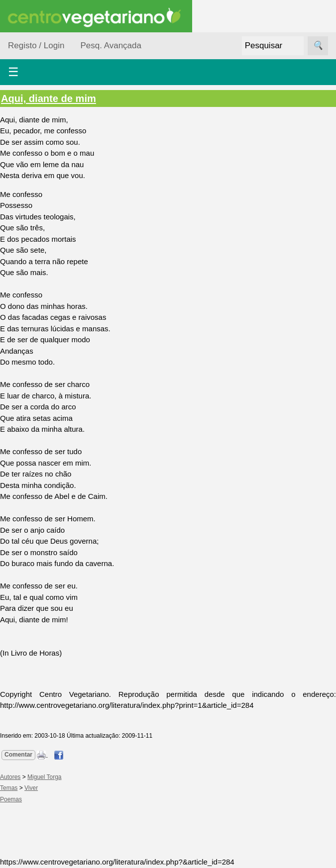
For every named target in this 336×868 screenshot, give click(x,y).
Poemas (11, 799)
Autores (10, 777)
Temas (9, 788)
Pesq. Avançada (111, 46)
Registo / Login (36, 46)
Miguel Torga (44, 777)
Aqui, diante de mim (49, 98)
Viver (31, 788)
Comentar (18, 755)
